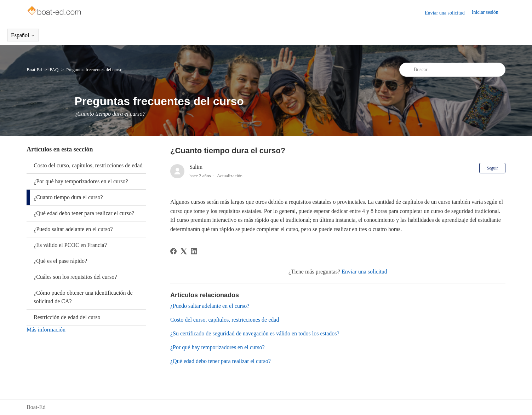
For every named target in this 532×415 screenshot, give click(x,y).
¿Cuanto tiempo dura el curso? (68, 197)
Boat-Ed (34, 70)
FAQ (54, 70)
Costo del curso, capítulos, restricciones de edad (88, 165)
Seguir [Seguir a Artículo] (492, 168)
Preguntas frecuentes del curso (94, 70)
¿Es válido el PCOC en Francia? (70, 245)
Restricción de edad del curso (67, 317)
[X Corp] (184, 251)
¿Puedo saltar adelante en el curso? (73, 229)
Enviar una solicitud (445, 13)
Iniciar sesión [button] (485, 12)
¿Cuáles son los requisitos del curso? (75, 277)
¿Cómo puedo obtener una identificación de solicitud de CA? (83, 297)
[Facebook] (173, 251)
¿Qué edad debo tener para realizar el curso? (84, 213)
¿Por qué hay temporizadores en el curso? (81, 181)
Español (23, 35)
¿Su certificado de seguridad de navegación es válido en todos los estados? (255, 333)
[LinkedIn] (194, 251)
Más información (46, 330)
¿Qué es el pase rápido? (60, 261)
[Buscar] (452, 70)
